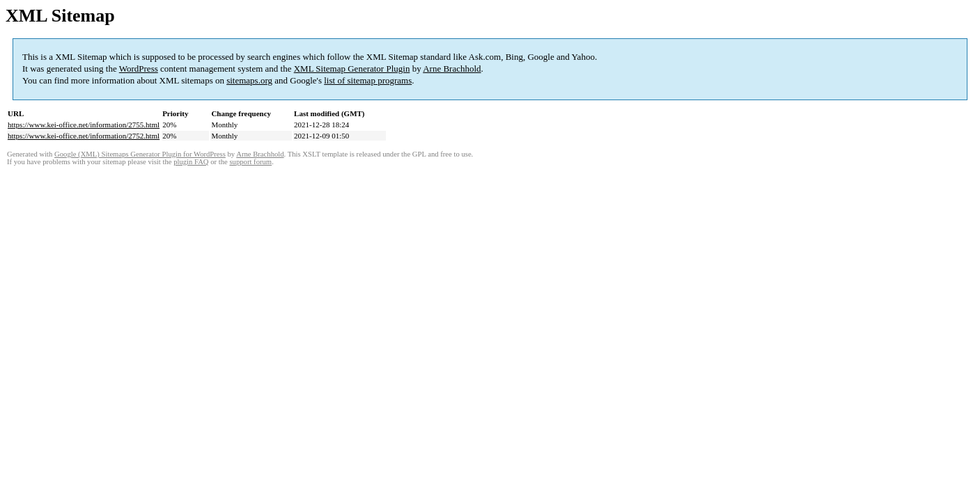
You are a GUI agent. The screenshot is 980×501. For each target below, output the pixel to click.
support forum (250, 162)
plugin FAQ (191, 162)
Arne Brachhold (452, 69)
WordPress (139, 69)
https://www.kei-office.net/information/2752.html (84, 136)
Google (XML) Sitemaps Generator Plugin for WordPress (140, 154)
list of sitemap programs (368, 80)
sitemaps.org (249, 80)
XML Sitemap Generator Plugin (352, 69)
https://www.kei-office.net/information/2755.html (84, 125)
